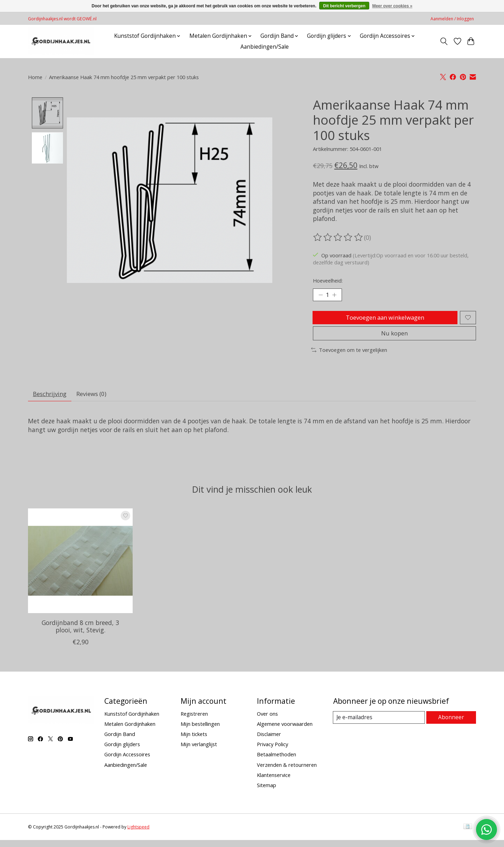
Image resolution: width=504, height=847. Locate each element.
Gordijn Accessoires (127, 761)
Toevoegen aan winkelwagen (384, 319)
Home (35, 77)
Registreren (194, 721)
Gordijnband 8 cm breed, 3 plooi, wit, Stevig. (80, 633)
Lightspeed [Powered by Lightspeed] (138, 834)
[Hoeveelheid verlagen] (321, 296)
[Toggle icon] (444, 41)
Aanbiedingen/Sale (265, 47)
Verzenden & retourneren (287, 771)
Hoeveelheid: (328, 280)
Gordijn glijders (122, 751)
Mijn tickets (194, 741)
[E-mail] (380, 724)
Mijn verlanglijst (199, 751)
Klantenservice (274, 782)
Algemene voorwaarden (285, 731)
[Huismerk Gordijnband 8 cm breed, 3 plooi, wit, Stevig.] (80, 568)
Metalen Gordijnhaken (130, 731)
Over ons (267, 721)
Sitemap (267, 792)
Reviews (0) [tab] (96, 400)
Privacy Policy (272, 751)
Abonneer (452, 724)
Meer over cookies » (392, 6)
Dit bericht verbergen (344, 6)
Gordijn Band (120, 741)
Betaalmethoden (276, 761)
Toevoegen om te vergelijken (349, 355)
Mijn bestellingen (200, 731)
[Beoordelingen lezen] (338, 237)
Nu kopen (394, 338)
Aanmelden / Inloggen (452, 19)
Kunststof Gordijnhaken (132, 721)
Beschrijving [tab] (51, 400)
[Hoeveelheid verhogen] (336, 296)
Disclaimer (269, 741)
